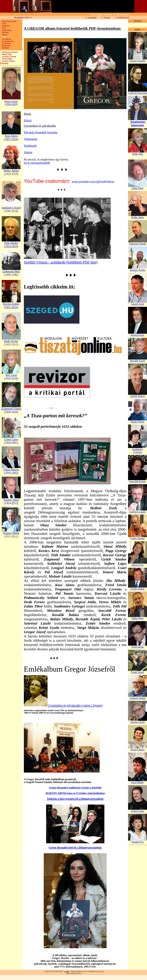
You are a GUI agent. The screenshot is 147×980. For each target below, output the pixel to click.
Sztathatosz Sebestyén (137, 124)
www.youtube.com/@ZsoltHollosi (93, 182)
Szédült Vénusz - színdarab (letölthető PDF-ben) (61, 262)
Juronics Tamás (8, 57)
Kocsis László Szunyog (7, 62)
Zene (3, 24)
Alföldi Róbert (138, 396)
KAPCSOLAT (123, 18)
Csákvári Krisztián (138, 93)
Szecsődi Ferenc (138, 481)
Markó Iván (6, 54)
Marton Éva (138, 565)
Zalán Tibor (137, 188)
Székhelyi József (11, 208)
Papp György (11, 101)
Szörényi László (138, 512)
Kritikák (5, 48)
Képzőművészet (8, 21)
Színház (5, 32)
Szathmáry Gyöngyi (138, 451)
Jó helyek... (6, 39)
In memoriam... (8, 41)
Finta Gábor (6, 59)
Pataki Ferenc (138, 422)
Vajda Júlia (138, 154)
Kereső (107, 18)
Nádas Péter (138, 618)
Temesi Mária (138, 750)
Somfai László (138, 722)
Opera (4, 35)
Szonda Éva (138, 842)
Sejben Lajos (137, 811)
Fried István (138, 647)
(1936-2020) (11, 104)
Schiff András (138, 589)
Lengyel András (138, 698)
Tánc (27, 18)
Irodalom (5, 26)
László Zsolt (138, 304)
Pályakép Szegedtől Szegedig (41, 132)
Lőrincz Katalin (138, 61)
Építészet (5, 46)
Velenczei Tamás (137, 244)
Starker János (11, 500)
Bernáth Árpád (138, 361)
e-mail (67, 972)
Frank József (137, 672)
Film (3, 28)
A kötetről (5, 44)
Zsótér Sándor (138, 538)
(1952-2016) (11, 307)
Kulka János (138, 217)
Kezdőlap (92, 18)
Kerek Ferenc (138, 335)
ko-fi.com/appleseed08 (37, 163)
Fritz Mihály (138, 782)
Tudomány (6, 30)
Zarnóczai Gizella (9, 52)
